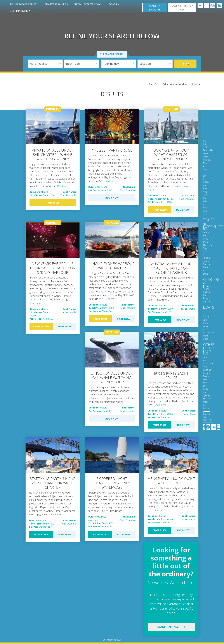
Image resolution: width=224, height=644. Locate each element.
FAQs (206, 354)
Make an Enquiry (155, 8)
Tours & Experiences (24, 4)
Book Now (112, 198)
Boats (113, 4)
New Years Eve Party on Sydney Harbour (207, 389)
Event (206, 242)
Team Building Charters (207, 292)
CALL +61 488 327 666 (182, 8)
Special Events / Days (87, 4)
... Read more (62, 186)
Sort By (153, 84)
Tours (206, 261)
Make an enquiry (171, 627)
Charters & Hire (55, 4)
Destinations (19, 11)
